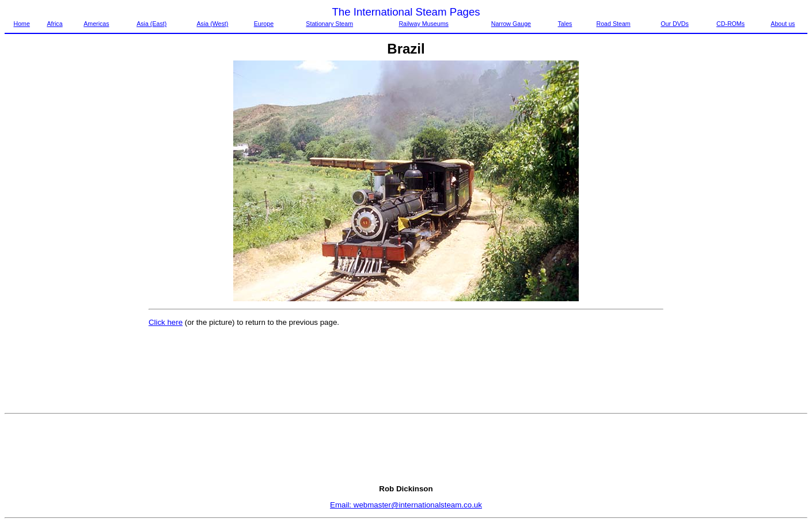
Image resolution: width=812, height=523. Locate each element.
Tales (565, 24)
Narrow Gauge (511, 24)
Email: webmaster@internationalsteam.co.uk (406, 505)
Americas (96, 24)
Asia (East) (151, 24)
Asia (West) (212, 24)
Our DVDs (675, 24)
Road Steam (614, 24)
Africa (54, 24)
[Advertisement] (53, 233)
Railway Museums (423, 24)
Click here (166, 322)
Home (21, 24)
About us (783, 24)
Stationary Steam (329, 24)
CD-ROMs (731, 24)
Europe (264, 24)
